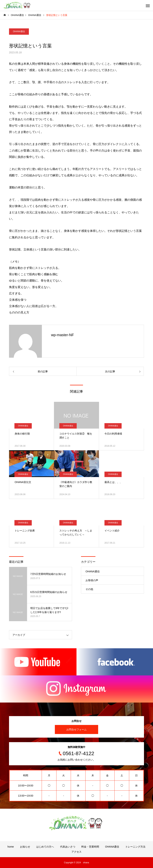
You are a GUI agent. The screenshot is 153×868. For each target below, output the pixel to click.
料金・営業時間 (90, 847)
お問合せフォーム (76, 729)
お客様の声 (92, 580)
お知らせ (25, 847)
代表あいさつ (68, 847)
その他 (89, 589)
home (11, 847)
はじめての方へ (45, 847)
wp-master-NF (63, 335)
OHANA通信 (19, 31)
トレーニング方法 (135, 847)
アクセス (76, 852)
